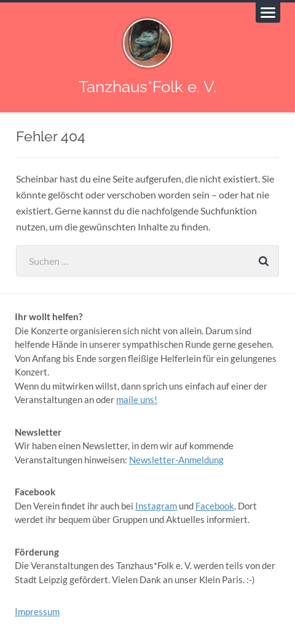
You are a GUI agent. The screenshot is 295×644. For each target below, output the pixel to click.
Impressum (37, 611)
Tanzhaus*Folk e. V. (147, 86)
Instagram (156, 506)
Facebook (215, 506)
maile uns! (137, 399)
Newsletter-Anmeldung (176, 460)
